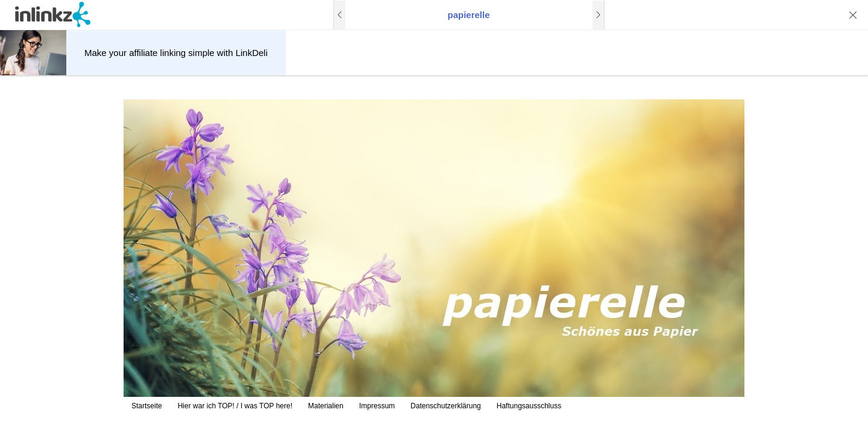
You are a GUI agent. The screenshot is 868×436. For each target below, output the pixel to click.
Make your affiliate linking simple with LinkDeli (176, 53)
